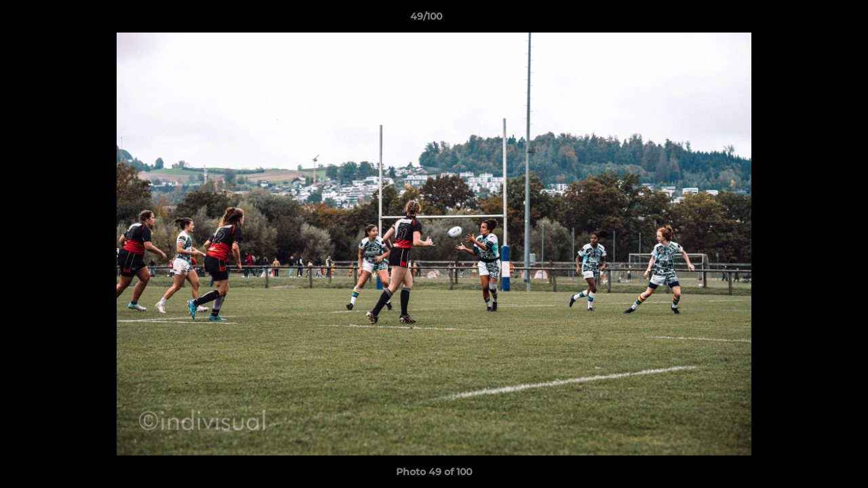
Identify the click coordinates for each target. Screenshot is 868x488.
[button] (811, 20)
